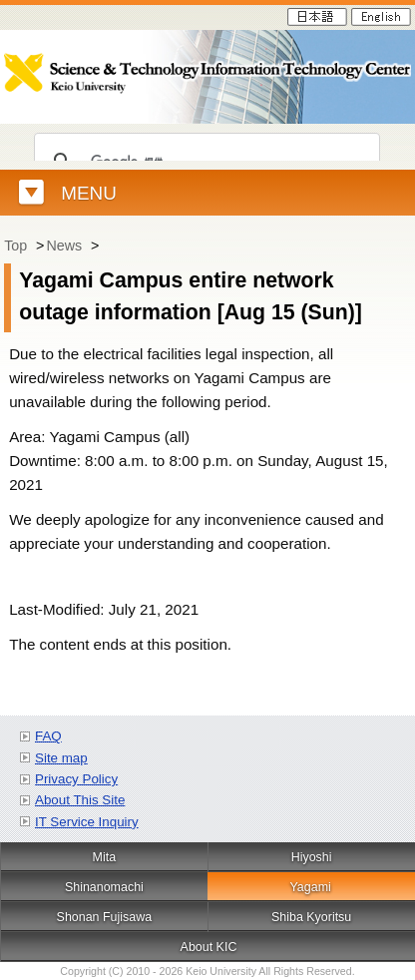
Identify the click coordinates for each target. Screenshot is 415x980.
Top (15, 245)
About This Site (80, 800)
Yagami (310, 887)
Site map (61, 758)
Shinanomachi (104, 887)
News (64, 245)
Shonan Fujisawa (105, 917)
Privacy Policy (76, 779)
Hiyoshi (312, 857)
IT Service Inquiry (87, 822)
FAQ (48, 736)
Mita (105, 857)
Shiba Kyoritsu (311, 917)
